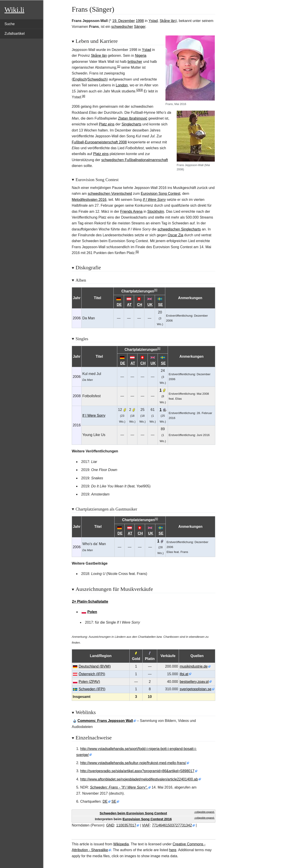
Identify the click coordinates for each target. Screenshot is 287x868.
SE (160, 305)
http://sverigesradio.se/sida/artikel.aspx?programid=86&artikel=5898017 (137, 771)
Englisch (80, 79)
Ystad (153, 21)
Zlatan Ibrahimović (133, 118)
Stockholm (156, 212)
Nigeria (141, 56)
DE (119, 305)
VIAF (146, 825)
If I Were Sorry (154, 200)
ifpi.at (184, 674)
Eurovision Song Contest (161, 194)
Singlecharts (131, 124)
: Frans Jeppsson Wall (105, 721)
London (122, 85)
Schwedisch (97, 79)
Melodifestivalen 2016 (89, 200)
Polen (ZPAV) (89, 682)
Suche (10, 24)
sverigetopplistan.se (195, 689)
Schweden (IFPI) (92, 689)
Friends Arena (131, 212)
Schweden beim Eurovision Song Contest (133, 813)
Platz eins (107, 124)
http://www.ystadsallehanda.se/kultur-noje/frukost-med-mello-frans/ (133, 763)
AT (129, 305)
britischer (135, 62)
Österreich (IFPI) (92, 674)
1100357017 (126, 825)
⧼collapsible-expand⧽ (204, 812)
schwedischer (122, 27)
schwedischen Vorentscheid (110, 194)
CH (140, 305)
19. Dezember (124, 21)
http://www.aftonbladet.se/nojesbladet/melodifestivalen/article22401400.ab (139, 779)
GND (110, 825)
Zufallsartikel (15, 34)
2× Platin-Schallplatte (90, 602)
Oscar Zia (175, 235)
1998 (140, 21)
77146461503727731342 (172, 825)
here (173, 850)
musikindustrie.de (194, 666)
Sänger (140, 27)
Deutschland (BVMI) (95, 666)
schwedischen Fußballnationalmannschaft (135, 160)
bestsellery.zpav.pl (194, 682)
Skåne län (168, 21)
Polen (92, 612)
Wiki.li (14, 10)
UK (150, 305)
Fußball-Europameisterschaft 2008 (99, 142)
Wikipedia (121, 844)
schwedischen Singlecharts (179, 229)
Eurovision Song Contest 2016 (147, 819)
